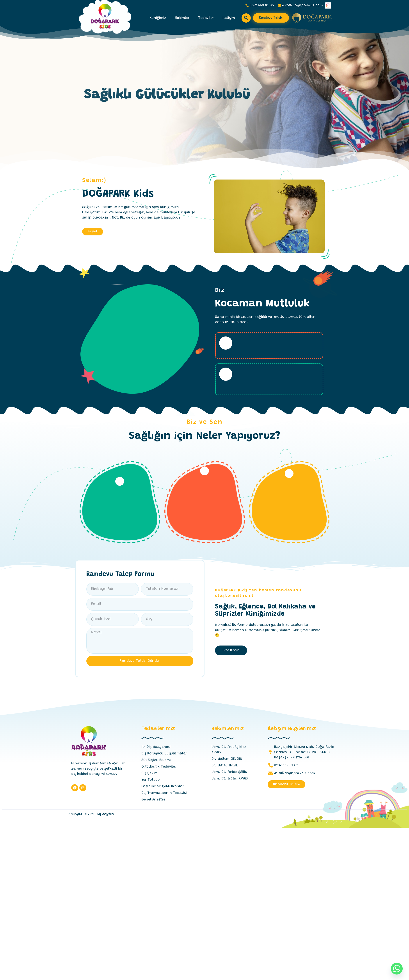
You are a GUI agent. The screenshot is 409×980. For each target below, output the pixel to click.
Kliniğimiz (158, 18)
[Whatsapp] (397, 969)
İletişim (229, 18)
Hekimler (182, 18)
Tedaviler (206, 18)
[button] (271, 18)
